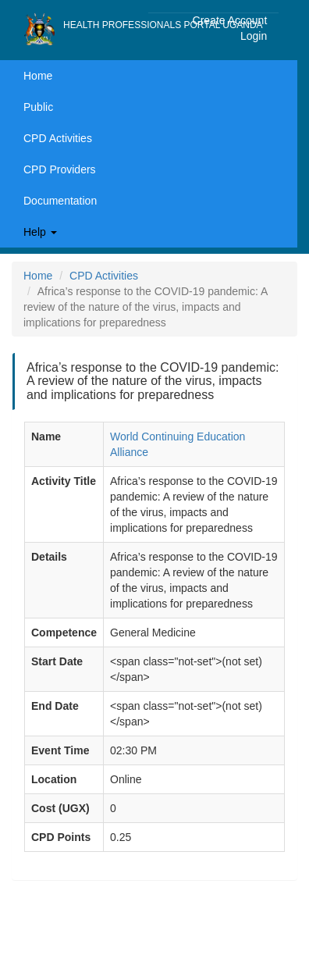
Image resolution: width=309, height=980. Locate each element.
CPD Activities (58, 138)
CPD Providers (60, 169)
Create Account (230, 20)
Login (254, 36)
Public (38, 107)
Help (40, 232)
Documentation (60, 201)
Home (38, 76)
